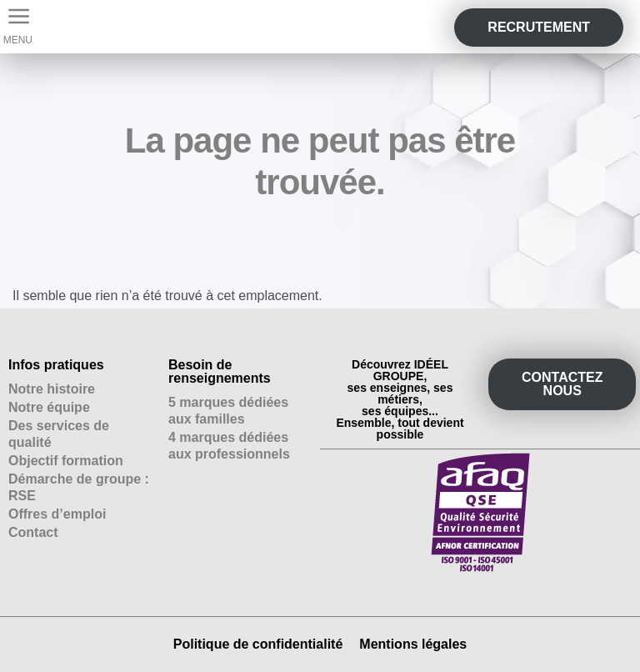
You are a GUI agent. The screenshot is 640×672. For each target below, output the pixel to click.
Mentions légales (413, 644)
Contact (33, 532)
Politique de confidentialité (258, 644)
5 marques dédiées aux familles (228, 411)
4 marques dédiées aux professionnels (229, 446)
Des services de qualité (59, 434)
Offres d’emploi (57, 514)
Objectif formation (66, 461)
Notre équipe (49, 407)
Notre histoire (52, 389)
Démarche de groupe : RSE (79, 487)
